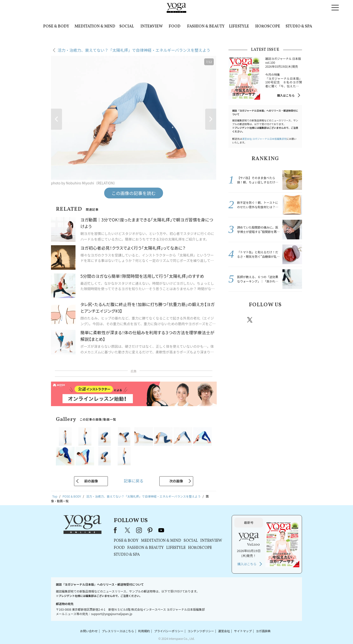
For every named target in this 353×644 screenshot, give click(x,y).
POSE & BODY (56, 26)
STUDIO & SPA (299, 26)
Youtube (293, 320)
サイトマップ (243, 631)
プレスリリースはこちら (118, 631)
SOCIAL (127, 26)
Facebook (236, 320)
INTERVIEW (152, 26)
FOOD (175, 26)
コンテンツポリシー (201, 631)
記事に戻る (134, 481)
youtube (161, 530)
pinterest (279, 320)
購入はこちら (286, 95)
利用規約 (144, 631)
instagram (265, 320)
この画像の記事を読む (134, 193)
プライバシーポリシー (169, 631)
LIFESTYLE (239, 26)
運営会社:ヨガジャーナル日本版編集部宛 (264, 139)
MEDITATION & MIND (95, 26)
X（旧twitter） (250, 320)
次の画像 (176, 481)
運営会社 (224, 631)
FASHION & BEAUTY (206, 26)
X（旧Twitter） (128, 530)
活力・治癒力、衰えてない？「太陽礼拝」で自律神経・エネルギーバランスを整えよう (134, 50)
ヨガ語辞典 (263, 631)
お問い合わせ (89, 631)
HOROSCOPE (268, 26)
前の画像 (91, 481)
